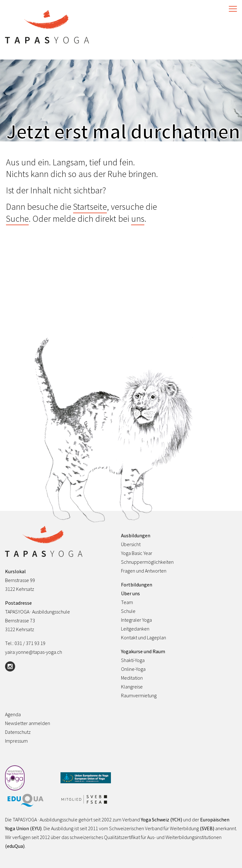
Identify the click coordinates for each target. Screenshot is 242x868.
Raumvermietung (139, 695)
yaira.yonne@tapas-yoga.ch (34, 652)
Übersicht (131, 544)
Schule (128, 611)
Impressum (16, 741)
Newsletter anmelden (28, 723)
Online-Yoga (133, 669)
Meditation (132, 678)
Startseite (90, 207)
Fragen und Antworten (144, 571)
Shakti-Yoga (133, 660)
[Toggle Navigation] (231, 9)
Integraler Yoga (136, 620)
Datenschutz (18, 732)
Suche (17, 219)
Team (127, 602)
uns (138, 219)
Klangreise (132, 687)
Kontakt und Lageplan (144, 637)
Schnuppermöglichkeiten (147, 562)
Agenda (13, 714)
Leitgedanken (135, 629)
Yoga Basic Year (137, 553)
